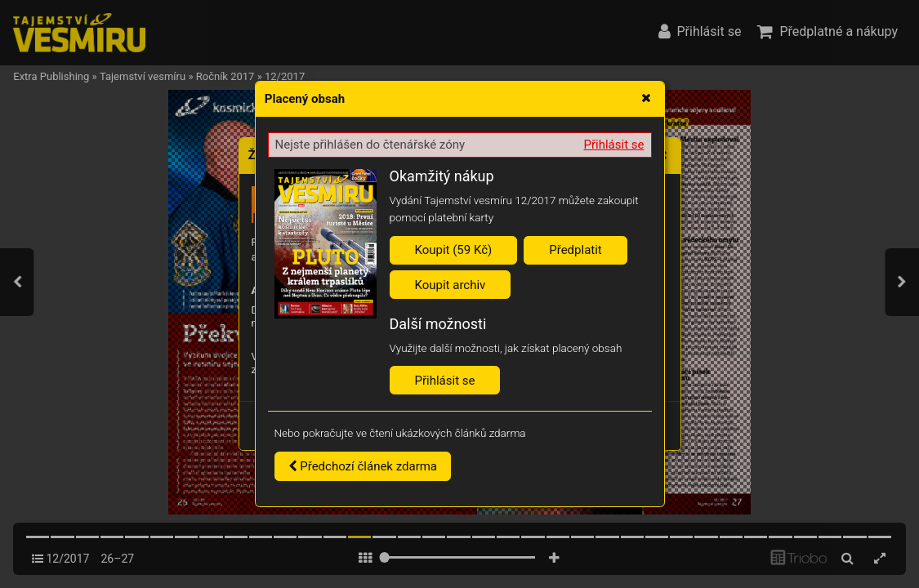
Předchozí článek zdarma (363, 466)
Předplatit (575, 250)
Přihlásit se (614, 145)
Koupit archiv (451, 285)
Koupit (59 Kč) (454, 250)
